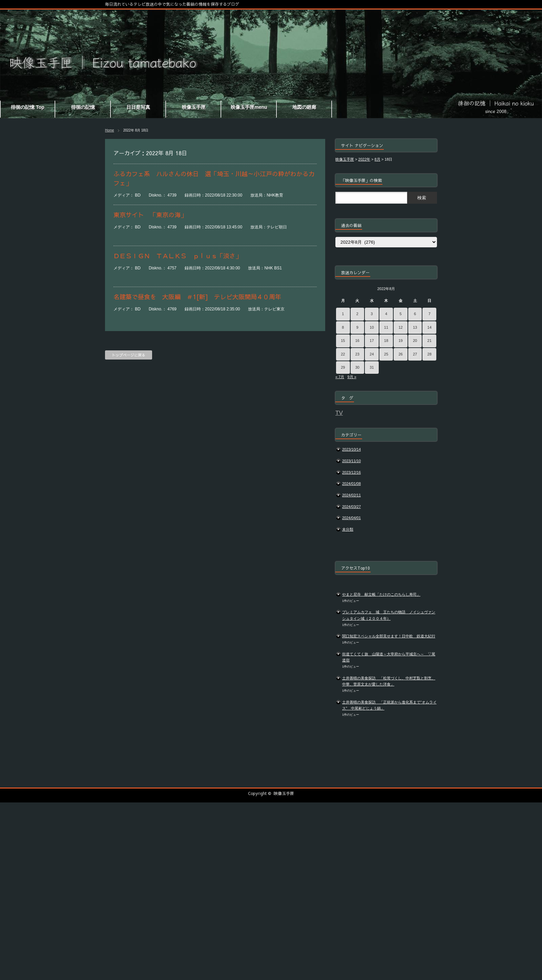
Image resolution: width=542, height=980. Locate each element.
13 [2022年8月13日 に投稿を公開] (415, 327)
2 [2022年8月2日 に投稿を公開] (357, 314)
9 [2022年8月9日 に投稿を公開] (357, 327)
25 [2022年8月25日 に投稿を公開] (386, 354)
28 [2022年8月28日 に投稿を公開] (430, 354)
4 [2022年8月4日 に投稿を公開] (386, 314)
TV (339, 413)
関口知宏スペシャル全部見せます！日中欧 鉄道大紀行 (389, 636)
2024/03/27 (351, 507)
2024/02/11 (351, 495)
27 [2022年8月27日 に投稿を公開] (415, 354)
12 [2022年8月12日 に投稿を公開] (400, 327)
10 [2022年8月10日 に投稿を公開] (372, 327)
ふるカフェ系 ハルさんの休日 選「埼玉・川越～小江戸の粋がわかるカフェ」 (214, 178)
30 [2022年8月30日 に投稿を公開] (357, 367)
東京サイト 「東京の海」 (150, 215)
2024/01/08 (351, 484)
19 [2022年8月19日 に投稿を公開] (400, 341)
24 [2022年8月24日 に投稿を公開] (372, 354)
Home (110, 130)
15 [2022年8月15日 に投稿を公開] (343, 341)
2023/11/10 (351, 461)
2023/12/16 (351, 472)
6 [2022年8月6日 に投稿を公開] (415, 314)
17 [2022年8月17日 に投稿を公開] (372, 341)
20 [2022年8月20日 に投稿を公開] (415, 341)
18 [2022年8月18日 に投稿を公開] (386, 341)
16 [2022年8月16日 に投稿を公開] (357, 341)
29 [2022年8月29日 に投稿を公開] (343, 367)
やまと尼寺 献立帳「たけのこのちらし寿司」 (381, 594)
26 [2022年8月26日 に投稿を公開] (400, 354)
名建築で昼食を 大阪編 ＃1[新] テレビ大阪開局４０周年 (197, 297)
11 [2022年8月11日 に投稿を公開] (386, 327)
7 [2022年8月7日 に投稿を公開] (430, 314)
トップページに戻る (129, 355)
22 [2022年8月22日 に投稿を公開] (343, 354)
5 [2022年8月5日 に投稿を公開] (400, 314)
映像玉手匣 (284, 793)
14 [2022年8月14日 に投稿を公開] (430, 327)
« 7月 (340, 377)
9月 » (352, 377)
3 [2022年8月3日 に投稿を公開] (372, 314)
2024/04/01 (351, 518)
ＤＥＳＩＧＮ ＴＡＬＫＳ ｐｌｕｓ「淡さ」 (178, 256)
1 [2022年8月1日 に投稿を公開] (343, 314)
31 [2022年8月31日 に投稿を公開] (372, 367)
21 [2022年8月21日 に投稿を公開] (430, 341)
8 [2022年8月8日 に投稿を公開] (343, 327)
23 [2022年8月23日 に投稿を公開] (357, 354)
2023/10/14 (351, 449)
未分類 (348, 529)
